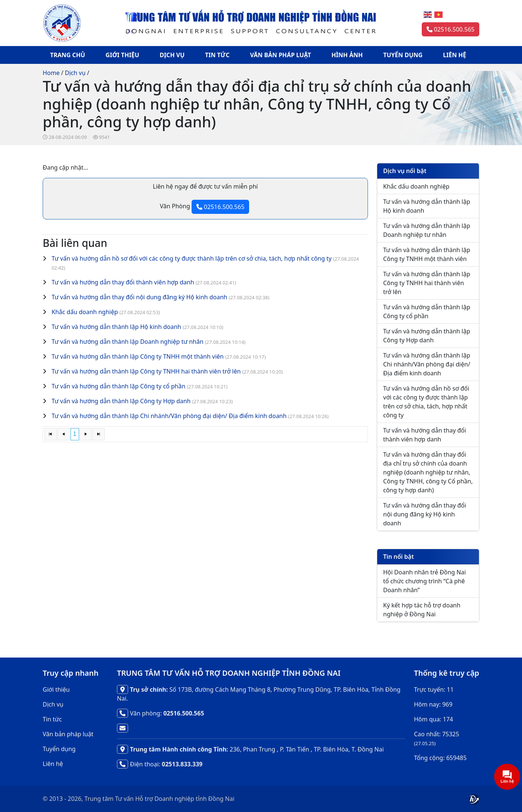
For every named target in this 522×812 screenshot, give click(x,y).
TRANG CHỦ (68, 55)
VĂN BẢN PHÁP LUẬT (281, 55)
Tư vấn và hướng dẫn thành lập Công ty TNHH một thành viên (138, 356)
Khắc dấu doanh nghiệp (85, 312)
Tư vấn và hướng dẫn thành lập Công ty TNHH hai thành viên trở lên (146, 371)
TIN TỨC (217, 55)
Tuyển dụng (59, 749)
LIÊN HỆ (455, 55)
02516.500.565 (451, 29)
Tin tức (52, 719)
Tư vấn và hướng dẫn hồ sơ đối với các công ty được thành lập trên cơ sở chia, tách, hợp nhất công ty (192, 258)
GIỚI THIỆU (122, 55)
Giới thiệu (56, 689)
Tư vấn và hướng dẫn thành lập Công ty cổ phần (118, 386)
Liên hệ (53, 764)
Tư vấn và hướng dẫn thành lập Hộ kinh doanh (116, 327)
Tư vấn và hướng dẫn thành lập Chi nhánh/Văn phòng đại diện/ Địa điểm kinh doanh (169, 416)
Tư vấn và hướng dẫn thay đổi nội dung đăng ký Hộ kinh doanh (139, 297)
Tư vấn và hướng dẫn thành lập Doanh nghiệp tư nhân (128, 342)
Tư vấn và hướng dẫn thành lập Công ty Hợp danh (121, 401)
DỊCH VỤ (172, 55)
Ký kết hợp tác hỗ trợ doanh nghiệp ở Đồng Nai (422, 610)
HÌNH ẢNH (347, 55)
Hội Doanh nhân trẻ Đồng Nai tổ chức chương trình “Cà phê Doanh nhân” (425, 581)
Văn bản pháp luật (68, 734)
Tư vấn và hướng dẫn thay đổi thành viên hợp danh (123, 282)
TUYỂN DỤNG (403, 55)
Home (51, 73)
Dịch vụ (75, 73)
